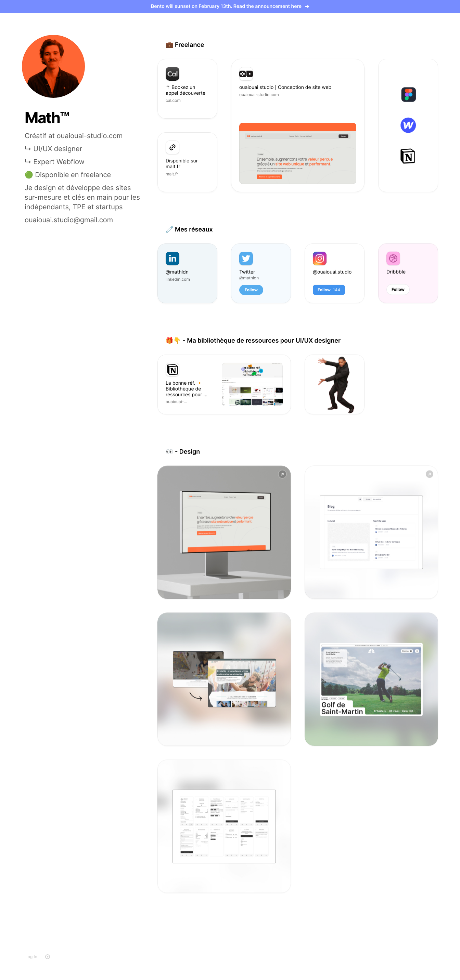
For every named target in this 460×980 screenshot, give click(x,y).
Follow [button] (251, 289)
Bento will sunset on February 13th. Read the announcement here (230, 6)
